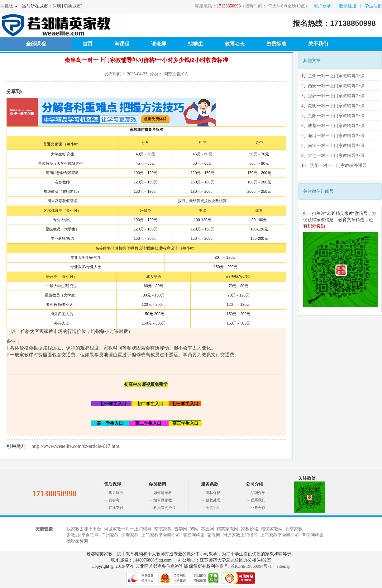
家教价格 (250, 529)
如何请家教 (163, 493)
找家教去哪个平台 (84, 529)
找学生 (195, 44)
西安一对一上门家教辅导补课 (333, 86)
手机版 (7, 6)
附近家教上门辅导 (240, 535)
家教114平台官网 (83, 535)
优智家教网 (77, 541)
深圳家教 (130, 535)
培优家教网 (272, 529)
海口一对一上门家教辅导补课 (333, 136)
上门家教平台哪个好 (161, 535)
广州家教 (110, 535)
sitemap (284, 566)
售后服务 (116, 493)
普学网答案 (313, 535)
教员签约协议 (165, 508)
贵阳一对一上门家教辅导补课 (333, 116)
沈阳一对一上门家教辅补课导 (334, 166)
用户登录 (322, 6)
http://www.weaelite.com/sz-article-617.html (76, 446)
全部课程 (36, 44)
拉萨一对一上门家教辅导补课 (333, 96)
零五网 (208, 529)
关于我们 (318, 44)
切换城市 (72, 6)
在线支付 (116, 508)
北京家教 (294, 529)
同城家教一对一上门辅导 (128, 529)
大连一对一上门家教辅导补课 (333, 156)
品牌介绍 (258, 493)
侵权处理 (213, 500)
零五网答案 (194, 535)
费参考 (114, 500)
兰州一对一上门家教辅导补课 (333, 76)
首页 (88, 44)
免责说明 (213, 508)
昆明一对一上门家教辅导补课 (333, 106)
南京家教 (163, 529)
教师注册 (348, 6)
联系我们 (258, 500)
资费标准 (276, 44)
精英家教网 (227, 529)
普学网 (181, 529)
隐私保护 (213, 493)
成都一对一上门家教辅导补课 (333, 126)
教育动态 (235, 44)
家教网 (214, 535)
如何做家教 (163, 500)
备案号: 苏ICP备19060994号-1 (243, 566)
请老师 (159, 44)
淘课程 (122, 44)
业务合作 (258, 508)
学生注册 (373, 6)
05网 (194, 529)
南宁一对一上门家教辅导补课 (333, 146)
